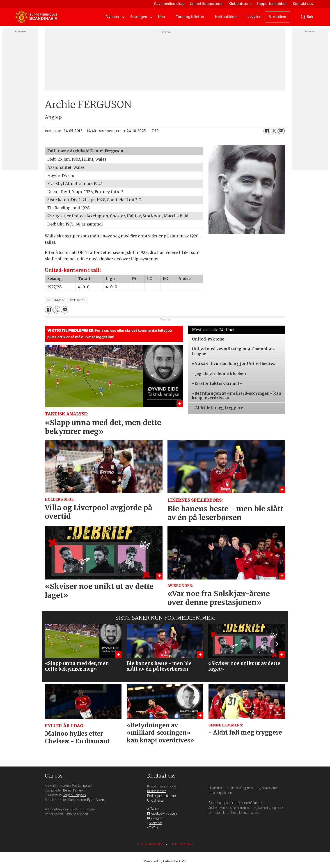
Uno (162, 17)
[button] (276, 644)
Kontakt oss (303, 4)
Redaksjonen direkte (162, 796)
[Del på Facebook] (267, 131)
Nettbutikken (226, 17)
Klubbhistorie (240, 4)
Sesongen (139, 17)
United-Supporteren (207, 4)
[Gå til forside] (36, 17)
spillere (55, 300)
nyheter (77, 300)
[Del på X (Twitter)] (274, 131)
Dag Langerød (81, 786)
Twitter (155, 809)
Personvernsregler (150, 844)
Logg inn (254, 17)
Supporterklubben (272, 4)
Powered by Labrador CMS (165, 861)
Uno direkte (155, 801)
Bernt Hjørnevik (74, 790)
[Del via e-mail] (281, 131)
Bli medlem (277, 17)
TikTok (154, 828)
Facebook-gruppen (164, 814)
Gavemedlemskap (169, 4)
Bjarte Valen (96, 800)
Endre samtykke (182, 844)
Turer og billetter (190, 17)
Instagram (157, 818)
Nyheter (113, 17)
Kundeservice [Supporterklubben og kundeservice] (157, 791)
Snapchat (155, 823)
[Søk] (303, 17)
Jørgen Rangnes (74, 795)
